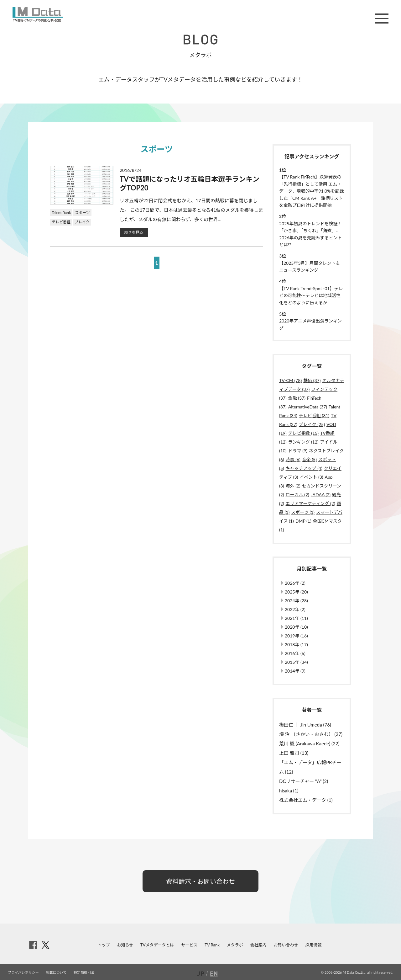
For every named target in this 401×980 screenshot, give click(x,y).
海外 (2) (293, 486)
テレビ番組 (61, 222)
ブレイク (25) (312, 424)
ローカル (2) (297, 495)
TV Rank (212, 945)
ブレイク (82, 222)
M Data (38, 14)
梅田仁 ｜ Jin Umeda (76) (305, 725)
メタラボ (235, 945)
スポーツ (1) (303, 512)
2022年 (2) (295, 609)
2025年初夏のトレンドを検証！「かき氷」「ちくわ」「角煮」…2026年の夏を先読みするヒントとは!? (310, 234)
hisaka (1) (289, 791)
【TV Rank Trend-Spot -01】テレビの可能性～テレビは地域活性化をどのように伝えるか (311, 296)
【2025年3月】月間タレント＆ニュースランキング (310, 266)
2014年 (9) (295, 671)
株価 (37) (312, 380)
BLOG (200, 40)
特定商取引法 (84, 972)
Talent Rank (61, 213)
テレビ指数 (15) (303, 433)
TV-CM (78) (290, 380)
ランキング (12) (303, 442)
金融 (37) (297, 398)
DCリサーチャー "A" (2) (304, 781)
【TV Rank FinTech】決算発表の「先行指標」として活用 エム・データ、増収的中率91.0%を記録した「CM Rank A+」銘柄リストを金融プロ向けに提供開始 (311, 191)
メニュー (382, 19)
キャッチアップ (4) (304, 468)
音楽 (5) (309, 459)
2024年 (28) (296, 601)
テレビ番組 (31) (314, 415)
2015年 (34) (296, 662)
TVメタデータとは (157, 945)
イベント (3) (311, 477)
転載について (56, 972)
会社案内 (258, 945)
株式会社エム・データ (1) (306, 800)
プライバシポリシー (23, 972)
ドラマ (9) (298, 451)
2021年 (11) (296, 618)
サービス (189, 945)
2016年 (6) (295, 653)
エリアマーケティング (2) (310, 503)
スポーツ (82, 213)
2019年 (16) (296, 636)
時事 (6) (293, 459)
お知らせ (125, 945)
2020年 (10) (296, 627)
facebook (33, 945)
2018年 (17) (296, 644)
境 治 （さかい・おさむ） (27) (311, 734)
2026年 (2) (295, 583)
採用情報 (313, 945)
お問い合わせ (286, 945)
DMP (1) (303, 521)
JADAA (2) (321, 495)
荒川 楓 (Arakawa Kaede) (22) (309, 743)
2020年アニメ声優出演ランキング (310, 324)
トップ (104, 945)
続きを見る (134, 232)
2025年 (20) (296, 592)
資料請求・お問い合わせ (200, 881)
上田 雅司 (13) (294, 753)
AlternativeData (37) (308, 407)
